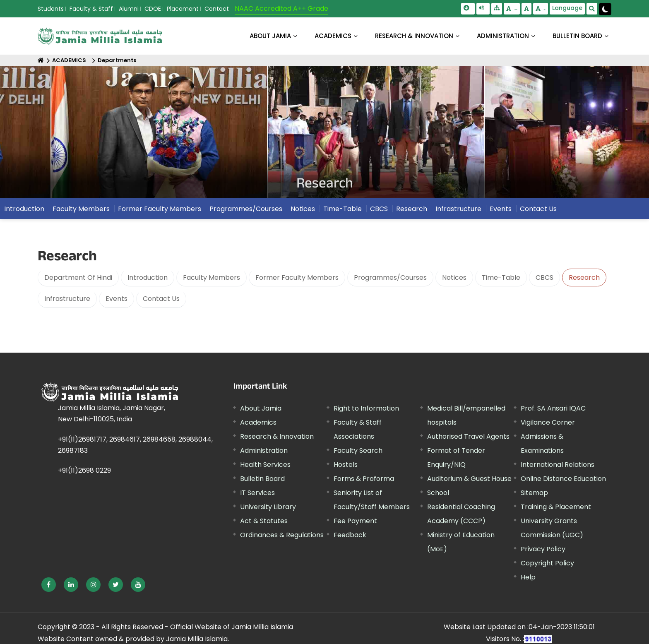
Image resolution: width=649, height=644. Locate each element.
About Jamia (270, 36)
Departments (117, 60)
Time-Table (343, 211)
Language (567, 8)
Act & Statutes (264, 521)
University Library (268, 507)
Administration (264, 451)
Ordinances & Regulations (282, 535)
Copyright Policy (547, 563)
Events (501, 211)
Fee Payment (355, 521)
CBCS (379, 211)
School (438, 493)
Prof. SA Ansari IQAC (553, 408)
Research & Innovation (277, 436)
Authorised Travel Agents (468, 436)
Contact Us (538, 211)
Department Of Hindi (78, 278)
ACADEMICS (333, 36)
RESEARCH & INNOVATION (414, 36)
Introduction (24, 211)
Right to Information (366, 408)
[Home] (41, 60)
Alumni (129, 9)
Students (51, 9)
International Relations (558, 465)
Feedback (350, 535)
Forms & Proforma (364, 479)
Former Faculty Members (160, 211)
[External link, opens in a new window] (49, 585)
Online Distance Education (563, 479)
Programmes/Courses (246, 211)
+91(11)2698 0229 (84, 470)
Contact (217, 9)
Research (412, 211)
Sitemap (534, 493)
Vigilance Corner (548, 422)
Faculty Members (81, 211)
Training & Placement (556, 507)
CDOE (153, 9)
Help (528, 577)
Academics (258, 422)
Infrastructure (458, 211)
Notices (303, 211)
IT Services (257, 493)
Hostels (346, 465)
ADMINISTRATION (503, 36)
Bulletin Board (262, 479)
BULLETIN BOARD (577, 36)
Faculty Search (358, 451)
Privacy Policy (543, 549)
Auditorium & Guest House (469, 479)
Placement (183, 9)
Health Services (265, 465)
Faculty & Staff (91, 9)
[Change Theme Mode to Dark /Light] (605, 9)
